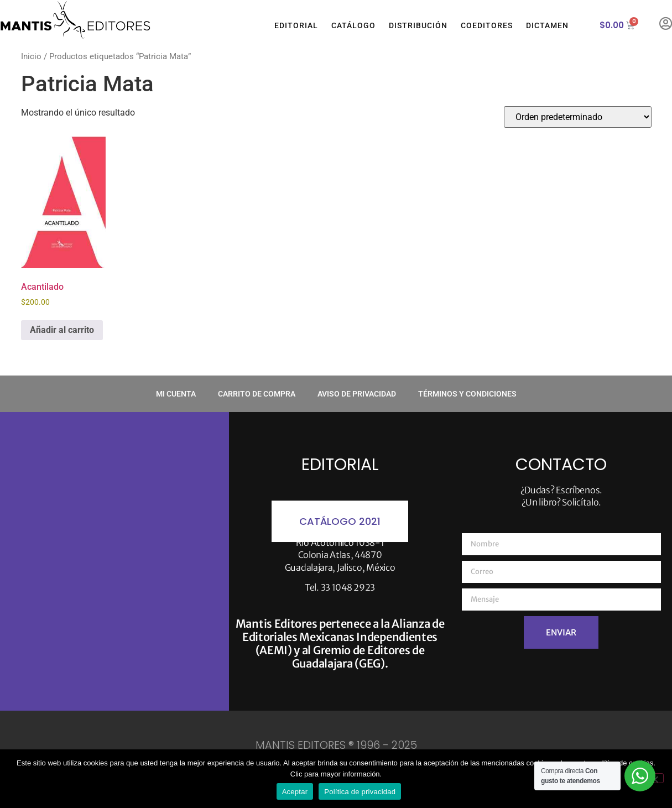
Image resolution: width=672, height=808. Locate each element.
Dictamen (547, 25)
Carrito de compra (257, 394)
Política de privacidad (360, 792)
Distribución (418, 25)
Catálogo (353, 25)
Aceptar (295, 792)
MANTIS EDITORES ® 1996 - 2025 (336, 745)
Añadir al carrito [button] (62, 330)
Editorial (296, 25)
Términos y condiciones (467, 394)
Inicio (31, 56)
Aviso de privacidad (357, 394)
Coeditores (487, 25)
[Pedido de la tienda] (578, 117)
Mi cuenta (176, 394)
